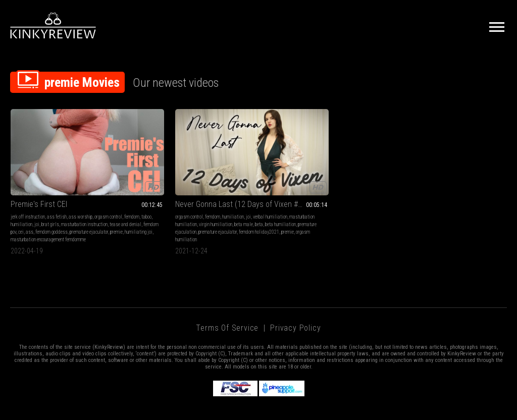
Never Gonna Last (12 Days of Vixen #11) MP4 (157, 169)
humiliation (81, 189)
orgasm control (24, 189)
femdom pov (36, 204)
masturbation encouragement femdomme (48, 219)
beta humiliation (182, 197)
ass (60, 204)
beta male (145, 197)
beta (161, 197)
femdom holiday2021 (132, 212)
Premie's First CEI (39, 169)
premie (57, 212)
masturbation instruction (54, 197)
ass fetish (57, 181)
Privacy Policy (295, 308)
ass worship (81, 181)
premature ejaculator (30, 212)
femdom (48, 189)
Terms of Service (227, 308)
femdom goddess (82, 204)
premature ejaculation (133, 204)
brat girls (19, 197)
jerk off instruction (28, 181)
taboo (63, 189)
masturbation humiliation (160, 189)
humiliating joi (80, 212)
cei (51, 204)
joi (96, 189)
